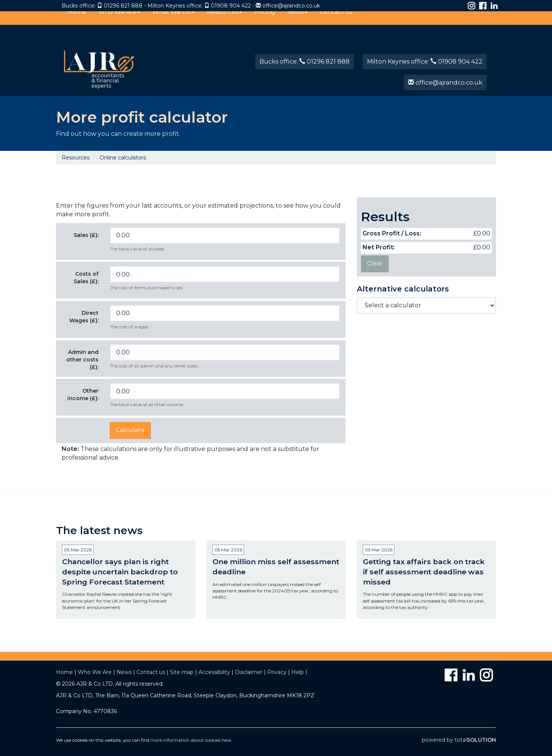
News (297, 20)
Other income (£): (83, 395)
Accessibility (214, 672)
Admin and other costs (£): (82, 360)
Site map (182, 672)
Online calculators (123, 158)
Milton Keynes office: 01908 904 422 (425, 61)
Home (77, 20)
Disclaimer (249, 672)
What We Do (174, 20)
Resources (224, 20)
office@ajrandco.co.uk (291, 6)
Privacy (277, 672)
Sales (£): (86, 235)
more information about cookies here (191, 740)
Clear (375, 263)
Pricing (265, 20)
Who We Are (119, 20)
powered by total (459, 740)
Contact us (336, 20)
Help (298, 672)
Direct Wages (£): (84, 317)
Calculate (130, 430)
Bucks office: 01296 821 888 (305, 61)
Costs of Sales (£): (86, 278)
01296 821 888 (123, 6)
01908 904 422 (231, 6)
